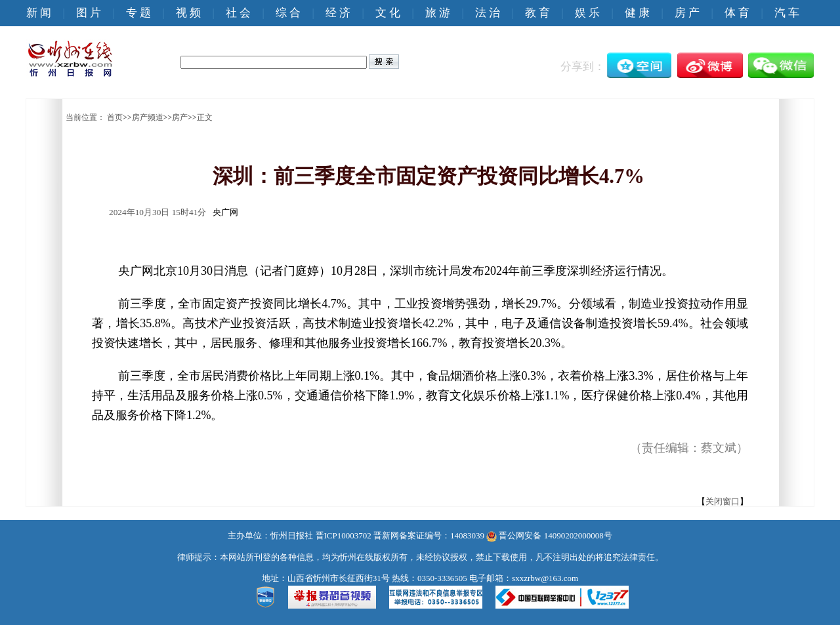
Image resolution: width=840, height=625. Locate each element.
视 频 (188, 13)
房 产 (687, 13)
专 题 (138, 13)
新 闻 (39, 13)
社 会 (238, 13)
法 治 (488, 13)
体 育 (737, 13)
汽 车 (787, 13)
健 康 (637, 13)
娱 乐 (587, 13)
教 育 (537, 13)
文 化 (388, 13)
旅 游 (438, 13)
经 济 (338, 13)
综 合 (288, 13)
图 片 (89, 13)
